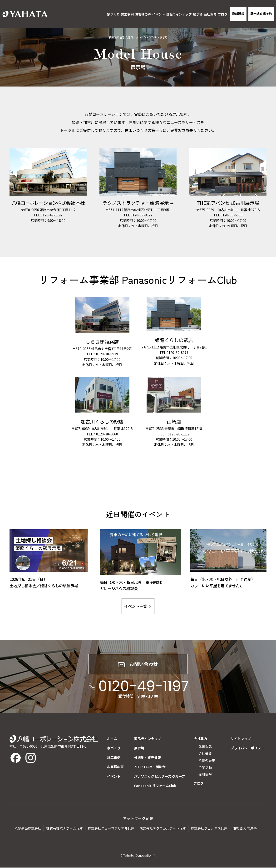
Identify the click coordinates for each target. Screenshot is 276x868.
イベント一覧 (136, 606)
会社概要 (205, 754)
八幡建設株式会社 (28, 828)
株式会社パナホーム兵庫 (64, 828)
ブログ (223, 14)
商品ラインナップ (179, 14)
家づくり (113, 14)
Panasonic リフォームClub (155, 786)
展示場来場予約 (261, 14)
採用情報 (205, 775)
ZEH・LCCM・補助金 (150, 767)
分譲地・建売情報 (148, 758)
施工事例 (127, 14)
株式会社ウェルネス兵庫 (209, 828)
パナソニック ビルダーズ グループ (160, 776)
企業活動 (205, 768)
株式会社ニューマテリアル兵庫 (111, 828)
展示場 (198, 14)
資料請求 (238, 14)
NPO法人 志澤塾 (245, 828)
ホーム (112, 739)
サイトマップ (241, 739)
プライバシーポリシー (247, 748)
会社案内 (210, 14)
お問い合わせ (138, 664)
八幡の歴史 (207, 761)
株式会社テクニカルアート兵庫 (163, 828)
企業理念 (205, 747)
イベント (159, 14)
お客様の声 (143, 14)
